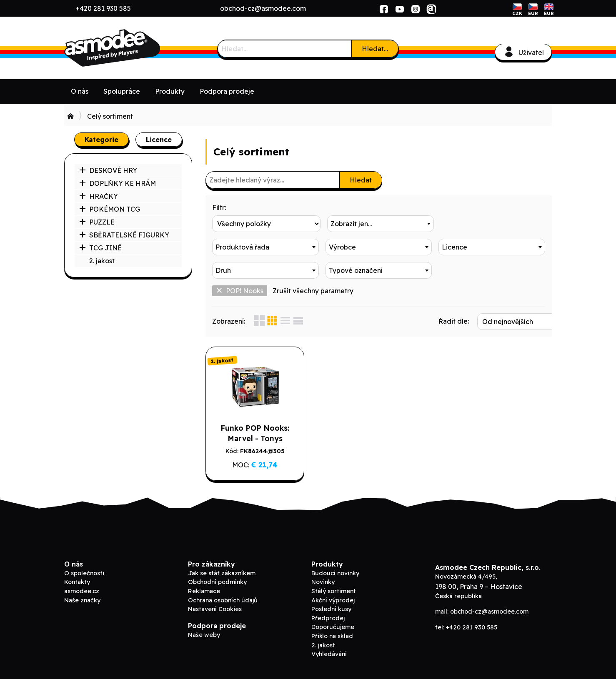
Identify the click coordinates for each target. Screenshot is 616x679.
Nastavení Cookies (215, 609)
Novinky (323, 582)
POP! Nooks (240, 291)
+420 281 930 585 (103, 8)
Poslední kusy (331, 609)
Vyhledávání (329, 654)
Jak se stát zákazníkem (222, 573)
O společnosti (84, 573)
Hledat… (375, 49)
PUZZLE (97, 222)
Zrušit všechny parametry (313, 291)
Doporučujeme (333, 627)
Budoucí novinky (335, 573)
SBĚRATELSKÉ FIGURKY (124, 235)
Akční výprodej (333, 600)
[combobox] (379, 224)
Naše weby (204, 635)
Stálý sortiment (334, 591)
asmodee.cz (82, 591)
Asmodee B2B (127, 48)
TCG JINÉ (100, 248)
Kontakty (77, 582)
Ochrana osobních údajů (223, 600)
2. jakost (102, 261)
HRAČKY (99, 196)
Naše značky (82, 600)
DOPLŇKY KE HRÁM (118, 183)
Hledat (361, 180)
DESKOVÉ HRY (108, 170)
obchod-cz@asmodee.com (263, 8)
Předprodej (328, 618)
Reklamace (204, 591)
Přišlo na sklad (332, 636)
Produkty (170, 91)
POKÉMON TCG (110, 209)
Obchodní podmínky (217, 582)
